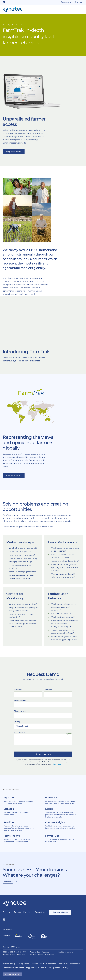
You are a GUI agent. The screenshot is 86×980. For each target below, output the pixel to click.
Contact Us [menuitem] (40, 912)
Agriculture (12, 25)
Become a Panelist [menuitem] (22, 912)
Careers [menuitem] (6, 912)
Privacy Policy (56, 764)
